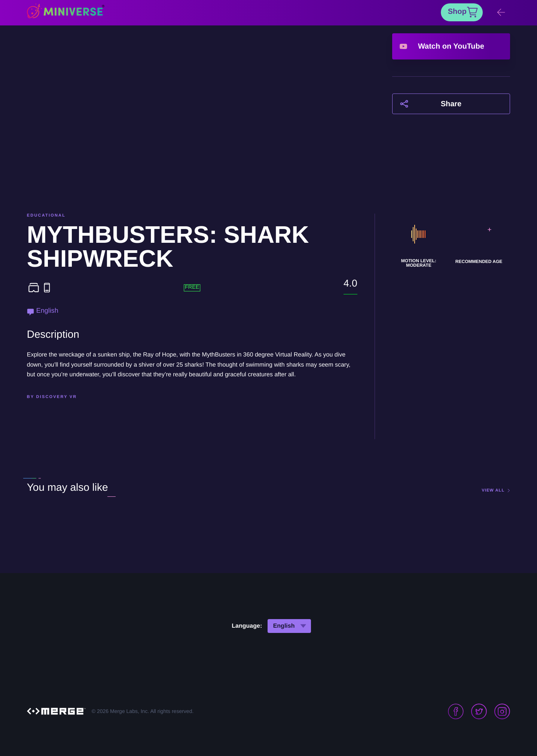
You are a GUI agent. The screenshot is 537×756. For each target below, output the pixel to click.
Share (451, 104)
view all (493, 491)
